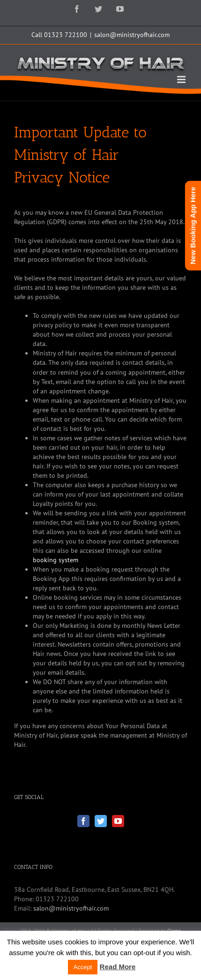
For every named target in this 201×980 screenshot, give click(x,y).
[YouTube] (118, 821)
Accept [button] (83, 967)
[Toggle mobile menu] (182, 79)
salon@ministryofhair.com (132, 35)
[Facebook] (83, 821)
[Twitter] (101, 821)
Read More (118, 967)
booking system (56, 560)
